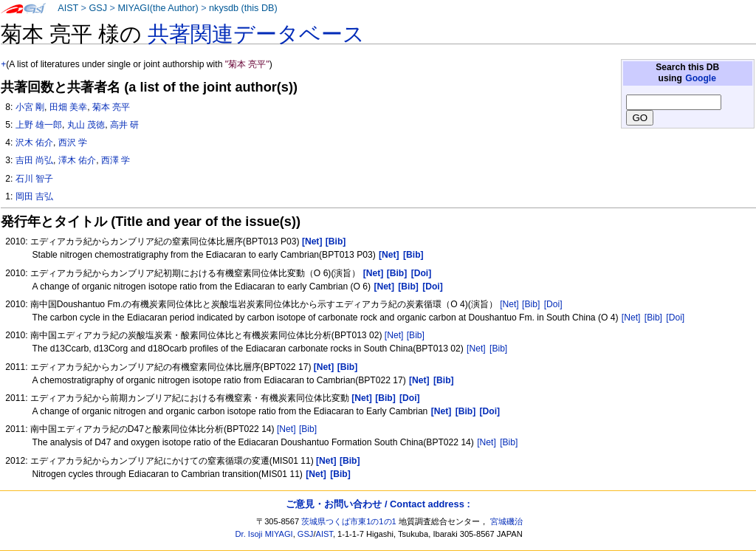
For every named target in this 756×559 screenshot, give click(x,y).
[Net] (509, 304)
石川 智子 (34, 179)
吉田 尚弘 (34, 160)
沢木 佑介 (34, 143)
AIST (68, 8)
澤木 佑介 (77, 160)
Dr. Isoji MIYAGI (264, 534)
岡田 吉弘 (34, 196)
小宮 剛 (30, 107)
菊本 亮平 (111, 107)
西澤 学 (116, 160)
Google (701, 78)
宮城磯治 (506, 521)
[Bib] (531, 304)
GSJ (98, 8)
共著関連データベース (256, 34)
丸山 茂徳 (86, 125)
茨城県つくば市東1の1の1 (349, 521)
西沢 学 (73, 143)
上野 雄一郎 (39, 125)
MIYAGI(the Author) (158, 8)
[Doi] (553, 304)
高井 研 (124, 125)
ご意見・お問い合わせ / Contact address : (378, 504)
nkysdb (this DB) (243, 8)
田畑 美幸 (68, 107)
